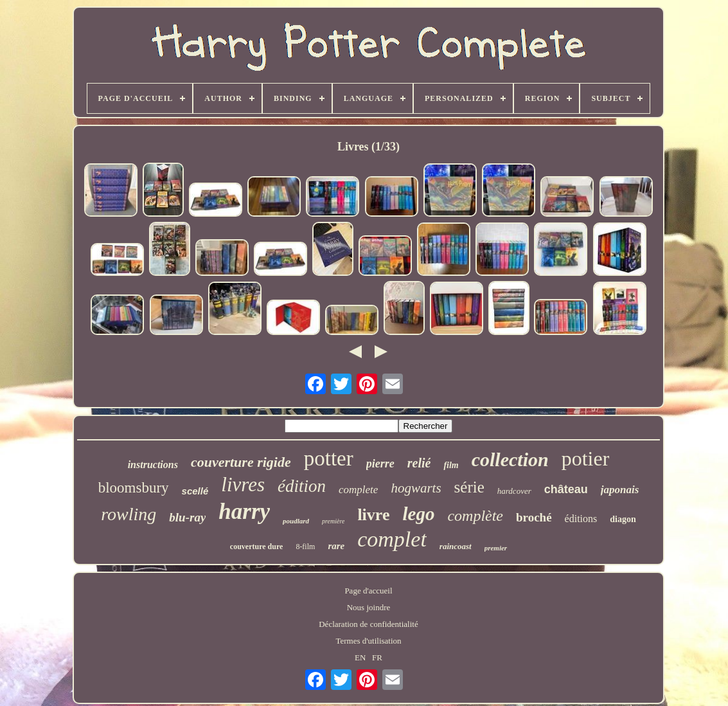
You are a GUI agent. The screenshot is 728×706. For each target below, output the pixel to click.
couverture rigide (241, 462)
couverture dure (257, 547)
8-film (305, 547)
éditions (581, 519)
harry (244, 511)
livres (243, 484)
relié (419, 463)
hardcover (514, 491)
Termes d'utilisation (368, 641)
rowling (129, 514)
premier (496, 548)
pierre (380, 464)
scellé (195, 491)
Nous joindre (369, 607)
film (451, 465)
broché (534, 517)
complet (392, 539)
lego (418, 514)
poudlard (296, 521)
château (566, 489)
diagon (623, 519)
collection (510, 459)
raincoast (456, 546)
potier (586, 458)
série (469, 487)
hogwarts (416, 488)
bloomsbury (134, 488)
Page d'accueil (368, 591)
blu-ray (187, 517)
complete (358, 490)
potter (329, 458)
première (333, 521)
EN (360, 657)
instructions (153, 465)
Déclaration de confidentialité (368, 624)
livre (373, 515)
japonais (620, 490)
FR (377, 657)
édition (302, 486)
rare (336, 546)
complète (475, 516)
